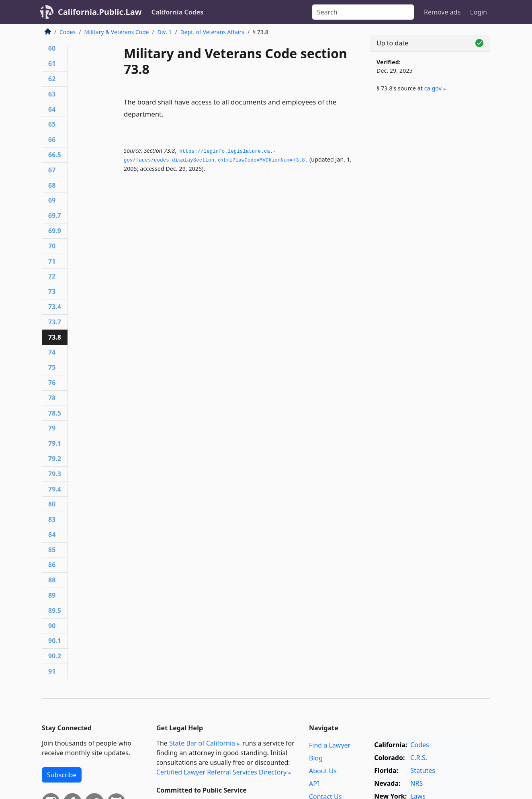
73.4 (55, 307)
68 (52, 185)
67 (52, 170)
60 (52, 48)
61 (52, 64)
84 (52, 535)
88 (52, 580)
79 (52, 428)
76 (52, 383)
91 (52, 671)
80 (52, 504)
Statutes (423, 770)
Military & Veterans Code (116, 32)
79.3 (55, 474)
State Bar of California (202, 743)
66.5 (55, 155)
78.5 (55, 413)
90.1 (55, 641)
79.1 (55, 443)
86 (52, 565)
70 (52, 246)
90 (52, 626)
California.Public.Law (100, 12)
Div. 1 (165, 32)
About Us (323, 771)
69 (52, 200)
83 (52, 519)
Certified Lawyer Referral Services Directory (221, 772)
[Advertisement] (430, 232)
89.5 (55, 611)
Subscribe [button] (62, 775)
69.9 (55, 231)
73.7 (55, 322)
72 (52, 276)
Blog (316, 758)
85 (52, 550)
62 (52, 79)
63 (52, 94)
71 (52, 261)
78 (52, 398)
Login (479, 12)
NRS (416, 783)
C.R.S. (419, 758)
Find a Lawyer (330, 745)
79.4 (55, 489)
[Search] (363, 12)
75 (52, 367)
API (314, 784)
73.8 (55, 337)
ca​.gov (433, 88)
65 (52, 124)
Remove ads (442, 12)
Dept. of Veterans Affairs (212, 32)
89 (52, 595)
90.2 (55, 656)
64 (52, 109)
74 (52, 352)
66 (52, 139)
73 (52, 291)
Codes (68, 32)
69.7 (55, 215)
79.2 (55, 459)
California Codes (178, 12)
